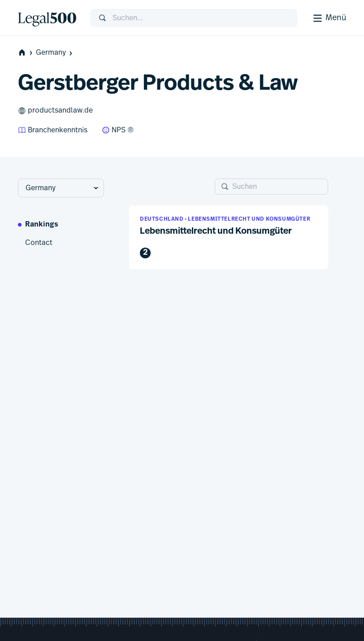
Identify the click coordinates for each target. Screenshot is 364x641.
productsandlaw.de (55, 111)
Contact (39, 243)
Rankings (42, 225)
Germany (55, 53)
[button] (229, 238)
